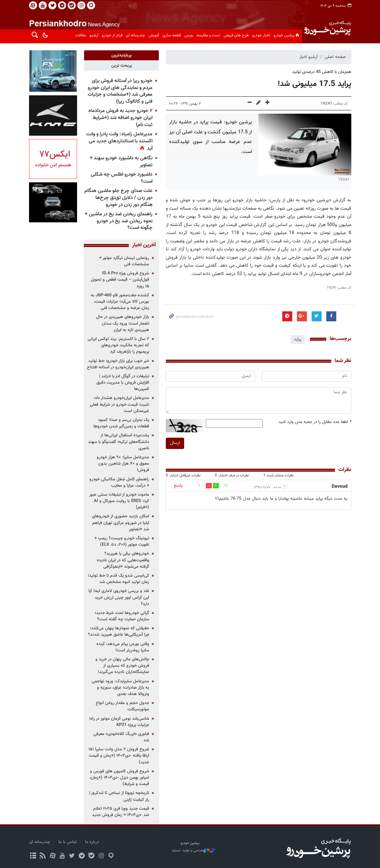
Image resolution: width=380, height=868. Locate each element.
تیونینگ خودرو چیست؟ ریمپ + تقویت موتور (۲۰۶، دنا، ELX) (122, 541)
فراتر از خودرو (112, 35)
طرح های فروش (236, 35)
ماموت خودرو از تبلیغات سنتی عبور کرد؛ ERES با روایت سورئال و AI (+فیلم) (119, 501)
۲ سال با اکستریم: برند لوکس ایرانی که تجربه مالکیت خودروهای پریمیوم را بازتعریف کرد (118, 345)
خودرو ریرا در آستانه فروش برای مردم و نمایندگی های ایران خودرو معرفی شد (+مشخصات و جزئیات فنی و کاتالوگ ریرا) (120, 91)
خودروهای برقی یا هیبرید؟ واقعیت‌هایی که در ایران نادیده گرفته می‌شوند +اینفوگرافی (123, 560)
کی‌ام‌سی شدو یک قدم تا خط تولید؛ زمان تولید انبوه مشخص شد (118, 579)
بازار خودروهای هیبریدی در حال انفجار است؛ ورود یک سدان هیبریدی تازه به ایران (123, 323)
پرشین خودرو (287, 35)
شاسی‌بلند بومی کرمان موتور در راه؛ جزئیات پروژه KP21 (119, 722)
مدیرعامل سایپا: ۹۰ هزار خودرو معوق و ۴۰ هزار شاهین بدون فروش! (123, 464)
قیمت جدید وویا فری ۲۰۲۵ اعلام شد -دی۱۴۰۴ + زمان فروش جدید (121, 812)
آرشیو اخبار (308, 57)
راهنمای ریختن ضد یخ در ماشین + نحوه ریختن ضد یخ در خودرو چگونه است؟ (119, 221)
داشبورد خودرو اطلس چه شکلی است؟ (122, 178)
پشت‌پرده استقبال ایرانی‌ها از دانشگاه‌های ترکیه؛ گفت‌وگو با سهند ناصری (119, 442)
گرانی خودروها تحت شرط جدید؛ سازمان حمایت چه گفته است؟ (122, 616)
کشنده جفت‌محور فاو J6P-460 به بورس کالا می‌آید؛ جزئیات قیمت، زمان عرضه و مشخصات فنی (120, 302)
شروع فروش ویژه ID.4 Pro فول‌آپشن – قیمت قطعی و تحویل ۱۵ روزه (120, 280)
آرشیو (94, 35)
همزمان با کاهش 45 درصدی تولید (322, 72)
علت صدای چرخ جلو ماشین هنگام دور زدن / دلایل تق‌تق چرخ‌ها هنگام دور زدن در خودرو (118, 198)
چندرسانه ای (135, 35)
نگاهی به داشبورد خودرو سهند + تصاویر (121, 162)
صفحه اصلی (335, 57)
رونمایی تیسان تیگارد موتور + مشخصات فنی (124, 261)
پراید (298, 339)
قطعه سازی (172, 35)
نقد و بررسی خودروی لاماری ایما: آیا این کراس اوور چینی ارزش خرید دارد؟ (119, 597)
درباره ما (92, 842)
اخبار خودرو (261, 35)
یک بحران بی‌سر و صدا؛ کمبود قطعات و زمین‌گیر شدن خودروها (121, 423)
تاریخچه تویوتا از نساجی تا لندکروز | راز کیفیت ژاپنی (119, 796)
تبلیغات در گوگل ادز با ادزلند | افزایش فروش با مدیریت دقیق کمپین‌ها (123, 383)
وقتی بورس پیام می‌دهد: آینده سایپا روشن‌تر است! (123, 647)
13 (226, 486)
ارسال (175, 443)
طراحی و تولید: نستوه (194, 851)
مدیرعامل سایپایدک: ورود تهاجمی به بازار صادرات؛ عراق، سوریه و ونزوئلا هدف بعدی (120, 688)
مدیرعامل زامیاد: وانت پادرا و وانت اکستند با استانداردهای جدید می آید (119, 141)
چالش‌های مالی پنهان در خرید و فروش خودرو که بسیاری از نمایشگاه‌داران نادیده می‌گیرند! (122, 666)
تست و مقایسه (208, 35)
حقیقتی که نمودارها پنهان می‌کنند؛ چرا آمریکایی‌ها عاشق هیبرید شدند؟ (119, 631)
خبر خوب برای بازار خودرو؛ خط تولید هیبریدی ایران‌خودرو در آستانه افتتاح (118, 364)
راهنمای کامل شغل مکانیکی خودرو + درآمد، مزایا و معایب (119, 482)
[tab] (122, 55)
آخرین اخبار (144, 245)
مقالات (81, 35)
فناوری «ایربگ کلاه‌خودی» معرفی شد (121, 737)
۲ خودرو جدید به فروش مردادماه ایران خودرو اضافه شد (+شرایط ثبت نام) (120, 118)
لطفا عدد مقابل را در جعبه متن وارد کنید (315, 422)
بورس (189, 35)
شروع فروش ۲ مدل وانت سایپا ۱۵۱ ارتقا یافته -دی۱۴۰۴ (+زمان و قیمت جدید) (119, 756)
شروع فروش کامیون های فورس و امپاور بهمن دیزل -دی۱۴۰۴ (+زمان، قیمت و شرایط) (119, 778)
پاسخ (178, 486)
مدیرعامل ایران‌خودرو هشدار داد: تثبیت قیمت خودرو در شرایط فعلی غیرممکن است (119, 404)
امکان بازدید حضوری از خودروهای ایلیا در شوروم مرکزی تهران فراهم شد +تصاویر (121, 523)
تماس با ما (68, 842)
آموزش (154, 35)
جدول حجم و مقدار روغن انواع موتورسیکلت (122, 706)
